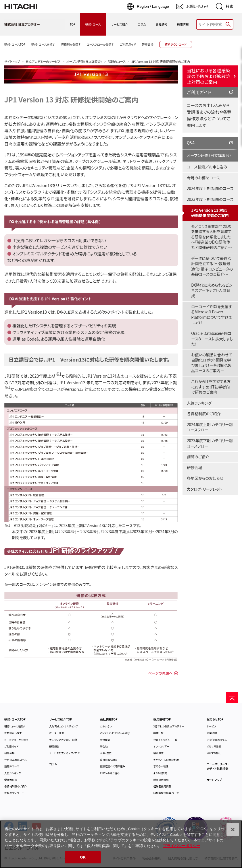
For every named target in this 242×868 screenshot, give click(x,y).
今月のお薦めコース (203, 178)
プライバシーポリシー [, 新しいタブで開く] (182, 846)
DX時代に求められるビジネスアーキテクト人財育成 (212, 290)
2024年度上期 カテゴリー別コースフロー (210, 427)
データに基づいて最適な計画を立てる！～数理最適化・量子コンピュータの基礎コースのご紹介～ (212, 266)
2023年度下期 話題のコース (210, 199)
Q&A (191, 143)
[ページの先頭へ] (232, 698)
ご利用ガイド (199, 92)
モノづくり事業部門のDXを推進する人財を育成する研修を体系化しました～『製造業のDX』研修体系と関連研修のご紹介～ (212, 237)
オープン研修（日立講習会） (84, 62)
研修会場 (194, 468)
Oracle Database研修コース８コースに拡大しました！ (212, 339)
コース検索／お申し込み (207, 167)
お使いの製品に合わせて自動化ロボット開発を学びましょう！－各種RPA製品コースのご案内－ (212, 363)
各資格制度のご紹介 (204, 414)
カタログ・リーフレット (204, 489)
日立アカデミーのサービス (43, 62)
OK (83, 857)
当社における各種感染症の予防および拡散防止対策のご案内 (208, 76)
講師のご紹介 (198, 457)
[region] (121, 844)
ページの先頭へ (160, 673)
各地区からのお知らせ (205, 478)
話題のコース (117, 62)
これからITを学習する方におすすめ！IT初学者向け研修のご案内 (211, 387)
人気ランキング (199, 403)
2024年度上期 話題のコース (210, 188)
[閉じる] (233, 830)
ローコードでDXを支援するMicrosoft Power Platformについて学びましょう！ (212, 315)
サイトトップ (12, 62)
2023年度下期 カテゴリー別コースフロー (210, 443)
